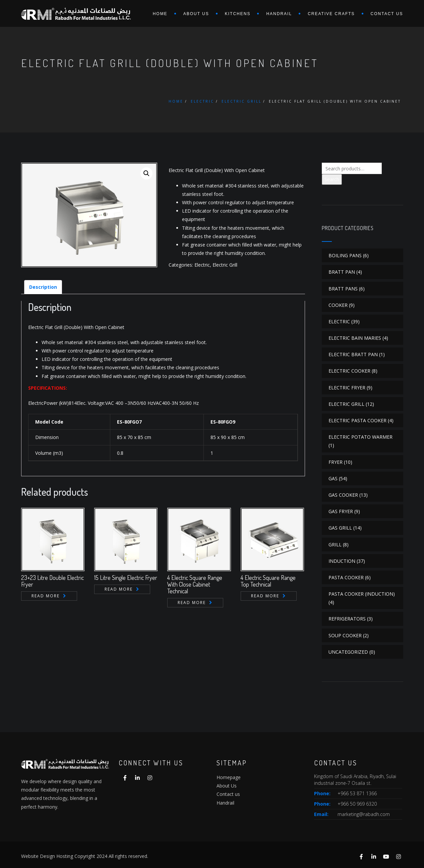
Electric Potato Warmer (360, 437)
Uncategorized (348, 652)
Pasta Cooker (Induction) (362, 594)
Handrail (279, 14)
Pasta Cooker (346, 577)
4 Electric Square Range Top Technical (268, 581)
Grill (335, 545)
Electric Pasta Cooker (357, 420)
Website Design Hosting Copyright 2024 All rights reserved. (85, 856)
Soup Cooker (345, 635)
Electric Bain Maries (355, 338)
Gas (333, 478)
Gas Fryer (341, 511)
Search (332, 179)
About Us (227, 786)
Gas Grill (340, 528)
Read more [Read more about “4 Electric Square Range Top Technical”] (265, 596)
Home (160, 14)
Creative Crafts (331, 14)
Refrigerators (347, 619)
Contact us (387, 14)
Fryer (336, 462)
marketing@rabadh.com (364, 814)
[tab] (43, 287)
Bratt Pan (342, 272)
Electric (202, 101)
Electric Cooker (349, 371)
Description (43, 287)
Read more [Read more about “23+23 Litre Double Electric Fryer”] (46, 596)
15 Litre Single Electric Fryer (126, 578)
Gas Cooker (343, 495)
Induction (342, 561)
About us (196, 14)
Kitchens (238, 14)
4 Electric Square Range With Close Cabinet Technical (195, 584)
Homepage (229, 777)
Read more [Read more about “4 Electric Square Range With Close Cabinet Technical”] (192, 603)
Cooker (338, 305)
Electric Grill (241, 101)
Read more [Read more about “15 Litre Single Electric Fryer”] (119, 589)
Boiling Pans (345, 255)
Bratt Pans (343, 289)
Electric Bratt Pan (353, 354)
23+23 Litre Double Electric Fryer (52, 581)
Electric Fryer (347, 388)
